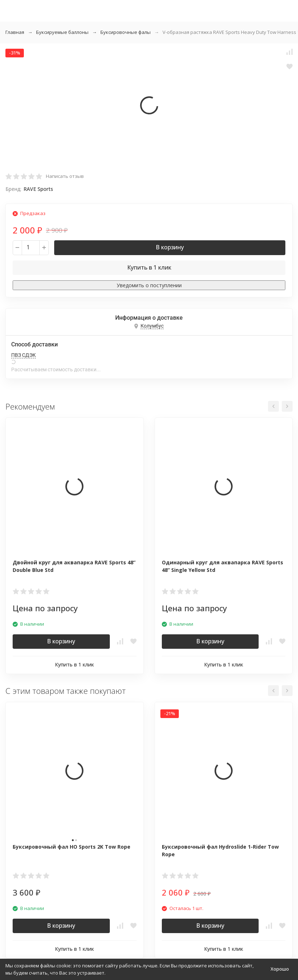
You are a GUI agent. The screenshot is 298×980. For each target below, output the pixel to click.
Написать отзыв (65, 176)
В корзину (170, 247)
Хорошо (280, 969)
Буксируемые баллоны (62, 32)
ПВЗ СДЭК (23, 355)
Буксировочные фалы (126, 32)
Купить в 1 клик (149, 267)
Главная (15, 32)
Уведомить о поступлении (149, 285)
